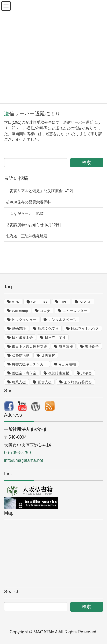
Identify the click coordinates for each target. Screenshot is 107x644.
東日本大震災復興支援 (29, 346)
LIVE (64, 302)
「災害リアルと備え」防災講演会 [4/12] (39, 191)
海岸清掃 (66, 346)
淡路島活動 (21, 355)
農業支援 (19, 382)
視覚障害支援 (59, 373)
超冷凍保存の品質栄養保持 (29, 202)
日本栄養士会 (22, 338)
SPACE (85, 302)
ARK (15, 302)
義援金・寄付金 (24, 373)
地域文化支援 (48, 329)
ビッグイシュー (24, 320)
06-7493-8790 (18, 453)
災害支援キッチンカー (29, 364)
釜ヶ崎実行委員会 (78, 382)
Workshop (20, 311)
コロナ (45, 311)
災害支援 (48, 355)
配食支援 (45, 382)
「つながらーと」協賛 (25, 213)
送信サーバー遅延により (32, 114)
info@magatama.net (23, 460)
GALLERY (39, 302)
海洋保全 (92, 346)
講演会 (87, 373)
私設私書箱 (68, 364)
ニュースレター (75, 311)
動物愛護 (19, 329)
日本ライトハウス (85, 329)
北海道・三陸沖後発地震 (27, 236)
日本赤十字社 (55, 338)
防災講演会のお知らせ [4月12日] (33, 225)
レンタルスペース (62, 320)
